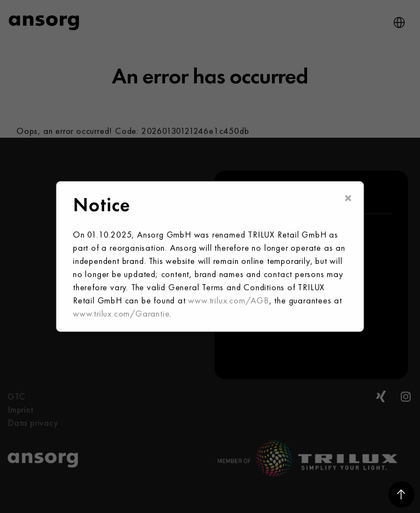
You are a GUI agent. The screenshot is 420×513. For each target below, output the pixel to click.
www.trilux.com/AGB (228, 300)
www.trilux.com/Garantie (121, 314)
